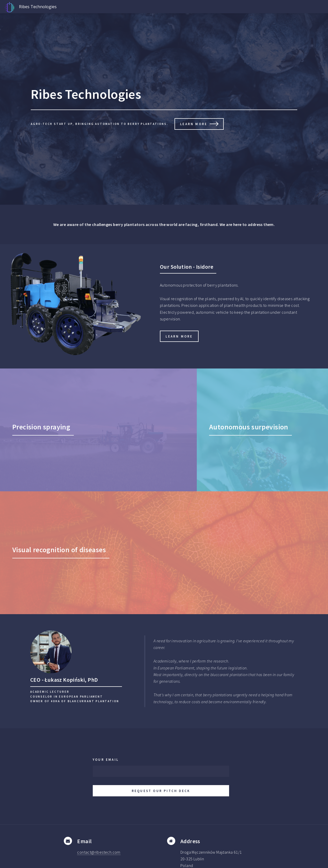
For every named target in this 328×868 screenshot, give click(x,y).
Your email (106, 759)
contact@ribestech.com (99, 852)
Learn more (194, 124)
